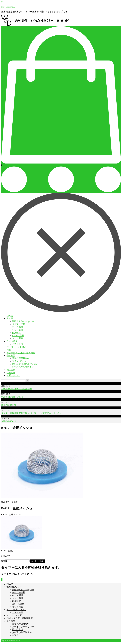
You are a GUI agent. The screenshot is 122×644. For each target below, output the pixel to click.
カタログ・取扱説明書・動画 (21, 353)
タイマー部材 (19, 324)
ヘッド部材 (17, 330)
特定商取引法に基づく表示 (25, 364)
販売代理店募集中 (21, 358)
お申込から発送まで (22, 632)
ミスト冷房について (16, 610)
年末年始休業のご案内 (12, 397)
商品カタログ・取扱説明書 (20, 618)
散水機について (14, 587)
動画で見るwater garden (23, 321)
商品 (9, 350)
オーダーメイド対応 (16, 347)
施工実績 (11, 370)
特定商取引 (17, 630)
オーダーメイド (14, 615)
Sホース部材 (18, 336)
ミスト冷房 (12, 341)
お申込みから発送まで (23, 367)
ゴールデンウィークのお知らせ (16, 389)
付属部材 (16, 333)
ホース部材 (17, 327)
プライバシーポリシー (23, 361)
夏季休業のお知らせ (11, 405)
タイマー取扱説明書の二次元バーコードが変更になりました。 (32, 413)
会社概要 (11, 355)
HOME (10, 316)
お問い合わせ (13, 375)
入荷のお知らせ (9, 421)
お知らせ (11, 373)
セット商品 (17, 338)
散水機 (10, 318)
